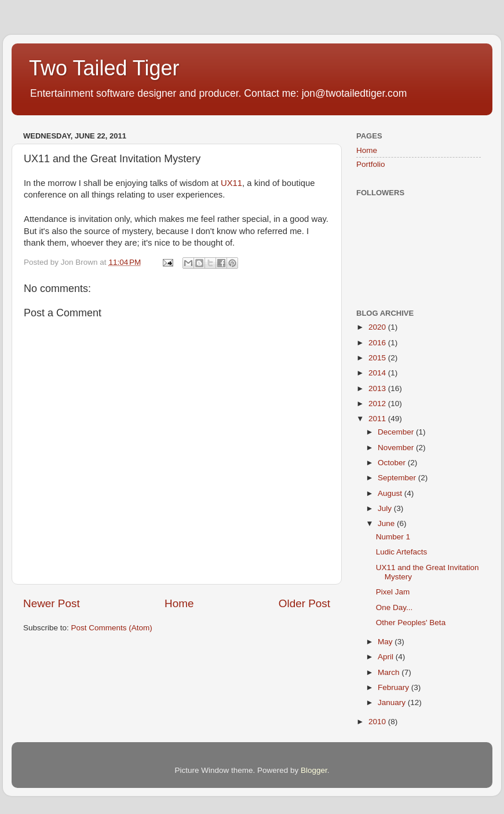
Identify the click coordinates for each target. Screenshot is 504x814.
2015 (378, 358)
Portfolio (371, 164)
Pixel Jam (393, 592)
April (387, 657)
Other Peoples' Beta (411, 623)
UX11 (231, 183)
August (391, 493)
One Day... (395, 607)
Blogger (314, 770)
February (395, 687)
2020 (378, 327)
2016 (378, 343)
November (397, 448)
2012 (378, 404)
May (386, 642)
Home (179, 603)
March (390, 672)
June (387, 523)
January (393, 702)
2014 (378, 373)
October (393, 463)
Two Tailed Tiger (104, 68)
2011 (378, 419)
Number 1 (393, 537)
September (398, 478)
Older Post (304, 603)
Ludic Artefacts (402, 552)
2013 (378, 388)
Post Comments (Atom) (112, 628)
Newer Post (52, 603)
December (397, 432)
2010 (378, 722)
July (386, 508)
